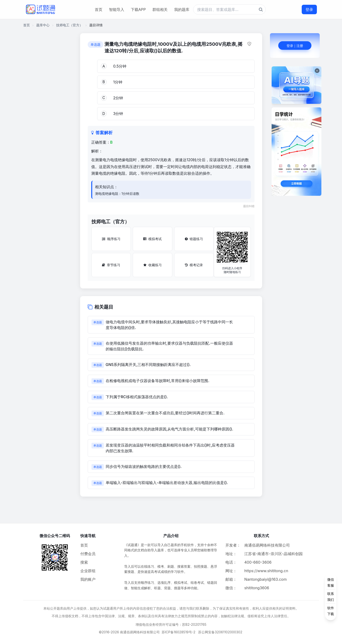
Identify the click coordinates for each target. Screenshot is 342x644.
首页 (99, 9)
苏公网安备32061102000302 (220, 632)
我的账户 (88, 579)
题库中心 (43, 25)
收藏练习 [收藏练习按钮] (153, 265)
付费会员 (88, 554)
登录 (309, 9)
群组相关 (160, 9)
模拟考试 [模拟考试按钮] (152, 239)
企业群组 (88, 571)
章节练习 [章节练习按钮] (111, 265)
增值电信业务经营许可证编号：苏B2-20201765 (171, 624)
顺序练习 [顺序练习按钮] (111, 239)
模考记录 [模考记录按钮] (194, 265)
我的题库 (182, 9)
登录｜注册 (295, 46)
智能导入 (117, 9)
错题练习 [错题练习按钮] (194, 239)
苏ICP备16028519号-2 (179, 632)
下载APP (138, 9)
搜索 (84, 562)
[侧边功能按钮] (331, 597)
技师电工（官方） (69, 25)
